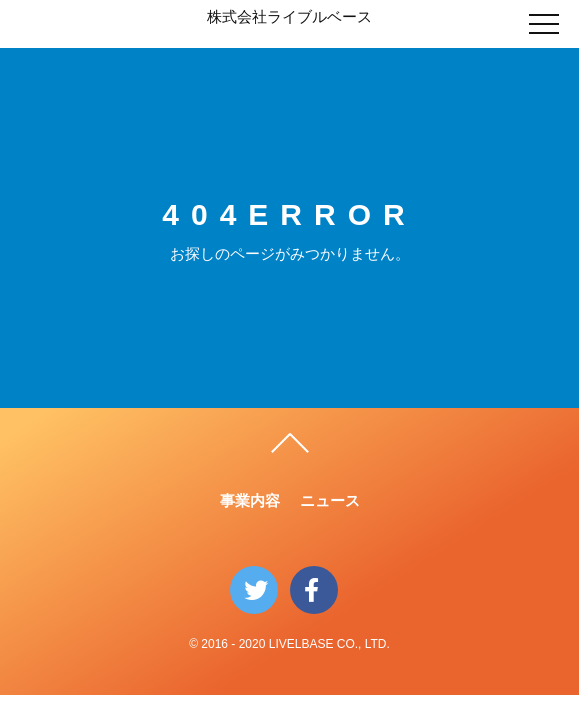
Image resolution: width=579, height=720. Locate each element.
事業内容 (250, 500)
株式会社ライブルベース (289, 16)
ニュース (330, 500)
